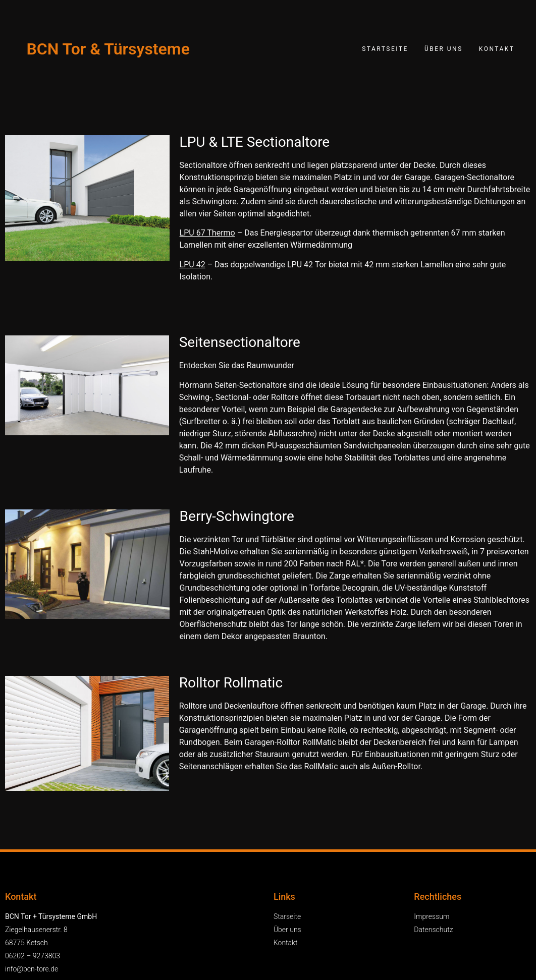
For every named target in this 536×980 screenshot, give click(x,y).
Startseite (385, 49)
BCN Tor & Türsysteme (108, 49)
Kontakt (497, 49)
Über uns (444, 49)
